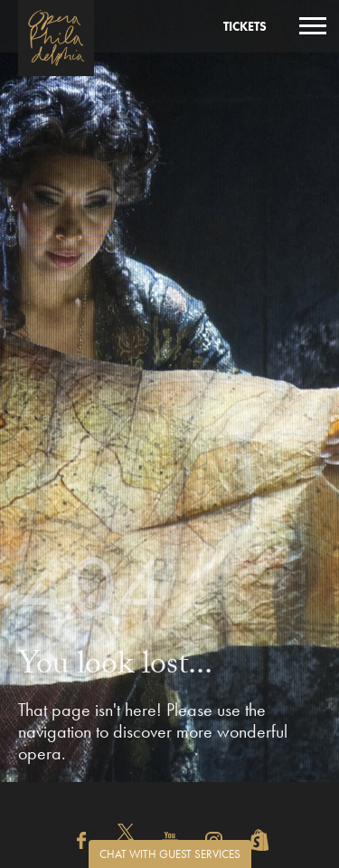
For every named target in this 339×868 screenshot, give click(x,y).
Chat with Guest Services (170, 854)
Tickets (245, 26)
